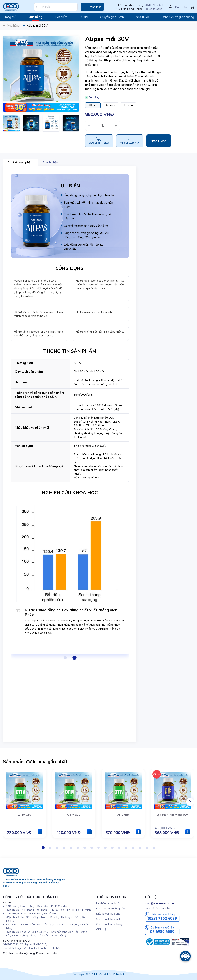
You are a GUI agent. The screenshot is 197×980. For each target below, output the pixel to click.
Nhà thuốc (142, 17)
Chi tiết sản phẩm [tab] (20, 162)
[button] (92, 7)
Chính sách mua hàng (109, 924)
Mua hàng (35, 17)
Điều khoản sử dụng (108, 914)
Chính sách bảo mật (108, 919)
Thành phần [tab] (50, 162)
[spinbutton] (103, 125)
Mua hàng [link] (13, 26)
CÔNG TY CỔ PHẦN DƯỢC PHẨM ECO (31, 897)
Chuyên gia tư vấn (112, 17)
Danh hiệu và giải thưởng (178, 17)
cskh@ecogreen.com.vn (159, 903)
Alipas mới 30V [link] (37, 26)
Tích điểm (61, 17)
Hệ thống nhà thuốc (108, 903)
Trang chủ (10, 17)
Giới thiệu (102, 929)
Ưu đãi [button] (84, 17)
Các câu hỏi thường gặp (111, 909)
